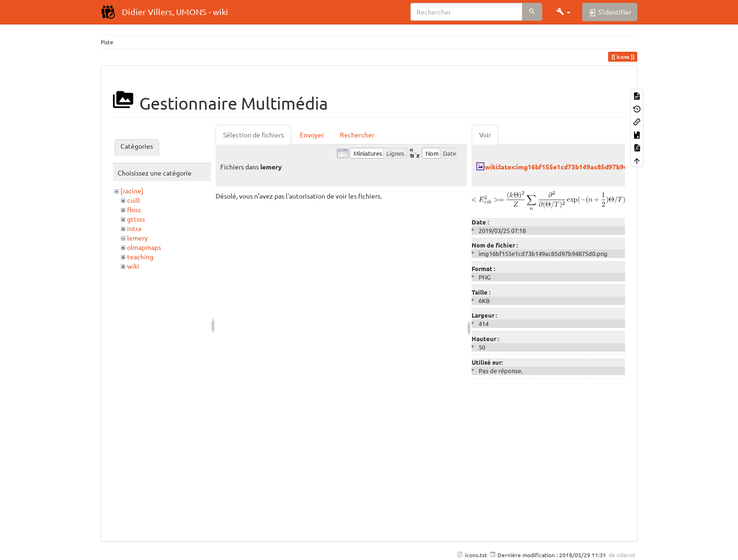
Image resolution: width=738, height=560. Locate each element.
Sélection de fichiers (253, 135)
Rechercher (357, 135)
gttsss (136, 219)
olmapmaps (144, 247)
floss (134, 209)
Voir (485, 135)
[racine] (132, 191)
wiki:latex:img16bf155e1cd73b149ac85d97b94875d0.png (572, 167)
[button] (563, 12)
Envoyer (312, 135)
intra (134, 228)
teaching (140, 256)
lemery (137, 238)
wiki (133, 266)
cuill (133, 200)
